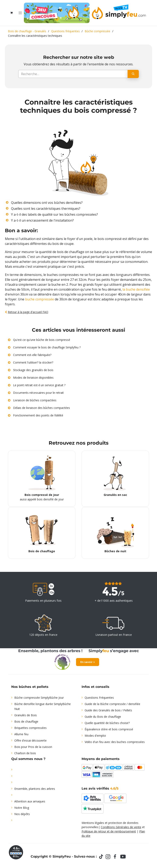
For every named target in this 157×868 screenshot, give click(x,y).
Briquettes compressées (30, 728)
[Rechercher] (133, 74)
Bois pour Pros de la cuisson (33, 747)
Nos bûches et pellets (30, 687)
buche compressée (40, 299)
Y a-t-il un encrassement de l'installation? (42, 220)
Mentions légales (93, 823)
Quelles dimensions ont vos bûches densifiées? (47, 203)
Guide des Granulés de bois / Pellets (108, 710)
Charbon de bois (25, 753)
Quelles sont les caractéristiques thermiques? (46, 209)
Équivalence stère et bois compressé (109, 729)
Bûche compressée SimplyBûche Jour (39, 698)
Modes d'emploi (95, 736)
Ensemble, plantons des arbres (35, 789)
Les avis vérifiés (100, 788)
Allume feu (21, 734)
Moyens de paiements (101, 759)
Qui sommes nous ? (28, 759)
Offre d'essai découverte (30, 740)
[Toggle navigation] (20, 13)
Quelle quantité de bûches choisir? (107, 723)
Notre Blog (22, 808)
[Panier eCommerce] (11, 13)
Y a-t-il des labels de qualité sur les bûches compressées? (54, 214)
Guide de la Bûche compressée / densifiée (112, 704)
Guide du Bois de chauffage (103, 717)
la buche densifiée (136, 289)
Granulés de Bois (26, 715)
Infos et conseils (95, 687)
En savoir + (88, 662)
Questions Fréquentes (99, 698)
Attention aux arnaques (30, 801)
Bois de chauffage (26, 721)
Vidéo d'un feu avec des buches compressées (115, 742)
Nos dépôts (22, 814)
